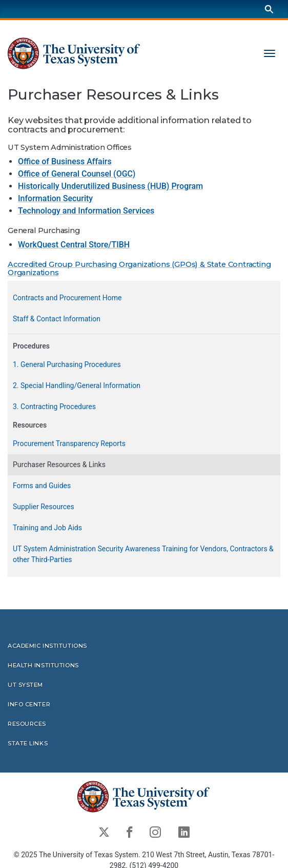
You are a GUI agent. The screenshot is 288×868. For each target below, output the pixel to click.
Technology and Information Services (86, 211)
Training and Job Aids (47, 527)
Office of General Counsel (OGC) (77, 174)
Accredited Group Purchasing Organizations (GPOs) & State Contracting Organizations (139, 268)
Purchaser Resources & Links (59, 464)
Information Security (55, 198)
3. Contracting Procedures (54, 406)
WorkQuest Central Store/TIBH (74, 244)
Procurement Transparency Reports (69, 443)
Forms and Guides (42, 485)
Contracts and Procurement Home (67, 297)
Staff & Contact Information (57, 318)
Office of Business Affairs (65, 161)
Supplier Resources (44, 506)
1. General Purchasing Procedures (67, 364)
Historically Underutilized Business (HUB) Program (110, 186)
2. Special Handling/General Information (77, 385)
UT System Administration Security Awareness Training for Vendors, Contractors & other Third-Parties (143, 554)
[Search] (269, 9)
